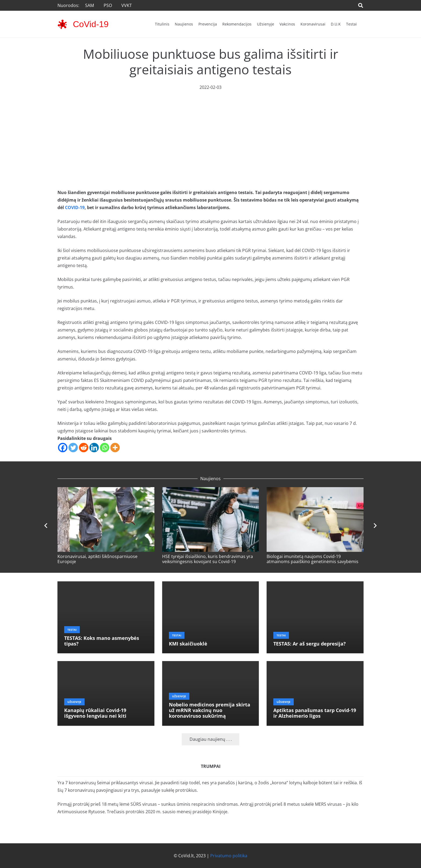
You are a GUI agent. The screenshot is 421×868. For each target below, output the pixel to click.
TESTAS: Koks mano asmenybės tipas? (102, 641)
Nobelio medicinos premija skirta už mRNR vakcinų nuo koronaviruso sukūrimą (210, 710)
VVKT (127, 5)
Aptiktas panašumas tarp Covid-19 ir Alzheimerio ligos (315, 713)
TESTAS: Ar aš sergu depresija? (310, 644)
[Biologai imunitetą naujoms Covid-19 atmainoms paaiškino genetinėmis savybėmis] (315, 491)
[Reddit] (84, 448)
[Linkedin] (94, 448)
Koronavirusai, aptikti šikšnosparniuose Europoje (97, 559)
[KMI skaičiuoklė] (211, 585)
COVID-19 (75, 207)
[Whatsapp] (105, 448)
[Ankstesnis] (46, 526)
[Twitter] (73, 448)
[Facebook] (63, 448)
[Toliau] (375, 526)
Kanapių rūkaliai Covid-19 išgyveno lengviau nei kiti (95, 713)
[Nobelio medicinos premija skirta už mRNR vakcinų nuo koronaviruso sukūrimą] (211, 665)
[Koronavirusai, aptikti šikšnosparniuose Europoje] (106, 491)
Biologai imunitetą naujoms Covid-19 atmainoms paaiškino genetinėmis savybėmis (313, 559)
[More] (115, 448)
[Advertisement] (210, 131)
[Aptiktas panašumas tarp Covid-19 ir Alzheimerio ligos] (315, 665)
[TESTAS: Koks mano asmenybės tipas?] (106, 585)
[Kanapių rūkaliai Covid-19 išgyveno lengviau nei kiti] (106, 665)
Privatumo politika (229, 856)
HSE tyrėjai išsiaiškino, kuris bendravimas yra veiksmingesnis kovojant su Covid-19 (208, 559)
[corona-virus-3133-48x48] (62, 24)
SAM (90, 5)
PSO (108, 5)
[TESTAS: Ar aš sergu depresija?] (315, 585)
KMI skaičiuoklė (188, 644)
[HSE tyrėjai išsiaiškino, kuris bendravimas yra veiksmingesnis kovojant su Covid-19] (211, 491)
